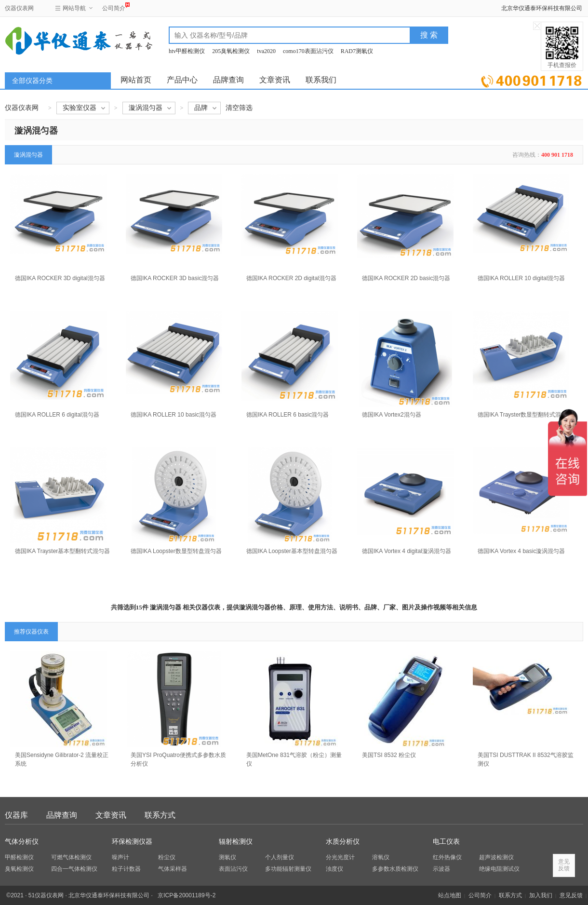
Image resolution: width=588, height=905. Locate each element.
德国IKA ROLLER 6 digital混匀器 (57, 415)
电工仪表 (446, 842)
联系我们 (321, 80)
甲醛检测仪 (19, 857)
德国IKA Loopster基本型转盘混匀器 (292, 551)
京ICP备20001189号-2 (187, 895)
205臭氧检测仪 (231, 51)
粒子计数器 (126, 869)
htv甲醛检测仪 (187, 51)
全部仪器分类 (32, 81)
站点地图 (450, 895)
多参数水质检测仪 (395, 869)
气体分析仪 (22, 842)
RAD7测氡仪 (357, 51)
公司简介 (114, 7)
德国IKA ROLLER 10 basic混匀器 (174, 415)
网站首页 (136, 80)
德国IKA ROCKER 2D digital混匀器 (291, 278)
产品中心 (182, 80)
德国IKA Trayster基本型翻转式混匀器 (62, 551)
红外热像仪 (447, 857)
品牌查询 (228, 80)
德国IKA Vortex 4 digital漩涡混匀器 (407, 551)
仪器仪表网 (19, 8)
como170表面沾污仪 (308, 51)
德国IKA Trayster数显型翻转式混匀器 (525, 415)
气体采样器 (173, 869)
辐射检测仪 (236, 842)
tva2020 (266, 51)
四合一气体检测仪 (74, 869)
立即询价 (531, 79)
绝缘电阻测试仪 (499, 869)
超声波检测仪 (496, 857)
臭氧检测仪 (19, 869)
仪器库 (16, 815)
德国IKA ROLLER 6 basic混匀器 (287, 415)
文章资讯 (275, 80)
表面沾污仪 (233, 869)
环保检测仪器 (132, 842)
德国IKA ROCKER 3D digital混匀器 (60, 278)
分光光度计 (340, 857)
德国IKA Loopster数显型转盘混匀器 (176, 551)
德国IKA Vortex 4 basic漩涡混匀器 (521, 551)
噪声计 (120, 857)
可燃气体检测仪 (71, 857)
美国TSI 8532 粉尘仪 (389, 755)
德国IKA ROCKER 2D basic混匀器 (406, 278)
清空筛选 (239, 108)
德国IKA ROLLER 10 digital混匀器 (521, 278)
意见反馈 (571, 895)
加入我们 (541, 895)
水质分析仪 (343, 842)
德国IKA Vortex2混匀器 (392, 415)
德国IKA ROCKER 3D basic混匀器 (175, 278)
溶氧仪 (381, 857)
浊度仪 (334, 869)
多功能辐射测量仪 (288, 869)
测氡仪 (227, 857)
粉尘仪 (167, 857)
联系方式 (160, 815)
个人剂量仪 (280, 857)
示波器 (441, 869)
